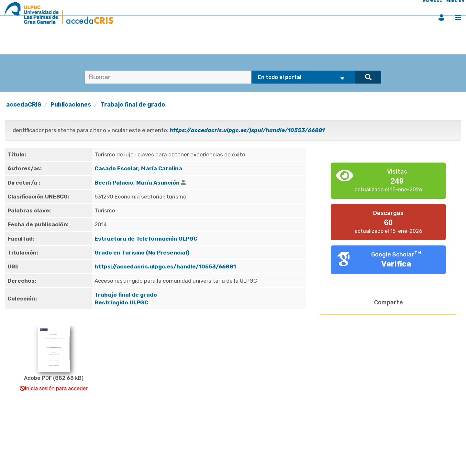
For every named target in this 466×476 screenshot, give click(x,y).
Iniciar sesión (441, 17)
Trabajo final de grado (133, 105)
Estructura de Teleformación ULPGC (146, 239)
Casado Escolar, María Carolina (138, 168)
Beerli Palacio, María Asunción (137, 183)
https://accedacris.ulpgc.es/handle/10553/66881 (165, 266)
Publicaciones (71, 105)
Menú (458, 17)
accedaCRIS (24, 105)
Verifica (396, 264)
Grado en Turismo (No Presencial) (142, 253)
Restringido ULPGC (121, 302)
